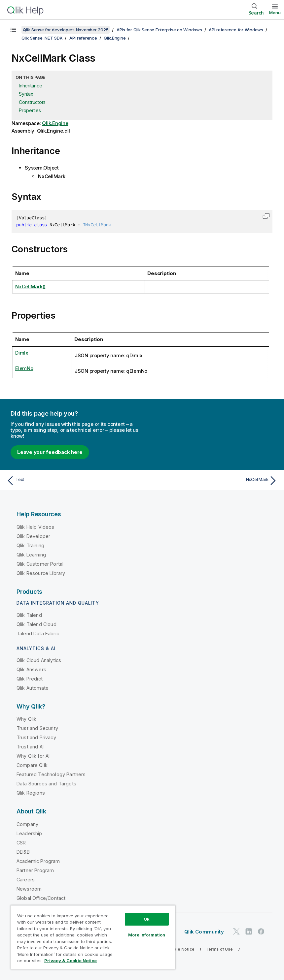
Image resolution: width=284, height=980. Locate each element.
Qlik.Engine (115, 38)
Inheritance (30, 86)
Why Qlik (26, 719)
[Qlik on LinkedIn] (249, 932)
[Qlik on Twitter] (236, 932)
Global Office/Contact (41, 898)
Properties (30, 110)
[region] (93, 937)
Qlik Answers (31, 669)
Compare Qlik (32, 765)
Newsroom (29, 889)
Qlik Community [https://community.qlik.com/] (204, 932)
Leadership (29, 833)
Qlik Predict (30, 679)
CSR (21, 843)
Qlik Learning (31, 555)
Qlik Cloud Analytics (39, 660)
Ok (147, 919)
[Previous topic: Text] (72, 481)
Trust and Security (37, 728)
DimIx (22, 353)
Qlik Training (30, 545)
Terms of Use (219, 949)
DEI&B (23, 852)
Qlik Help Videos (35, 527)
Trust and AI (30, 747)
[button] (266, 216)
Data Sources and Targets (46, 784)
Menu (275, 13)
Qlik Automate (33, 688)
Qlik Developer (33, 536)
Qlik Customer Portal (40, 564)
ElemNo (24, 368)
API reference (83, 38)
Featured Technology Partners (51, 774)
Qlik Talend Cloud (36, 624)
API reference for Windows (236, 30)
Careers (26, 880)
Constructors (32, 102)
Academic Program (38, 861)
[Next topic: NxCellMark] (212, 481)
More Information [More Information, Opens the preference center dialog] (147, 935)
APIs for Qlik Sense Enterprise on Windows (159, 30)
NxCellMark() (30, 286)
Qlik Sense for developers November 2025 (66, 30)
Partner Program (35, 870)
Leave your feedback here (50, 452)
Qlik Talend (29, 615)
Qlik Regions (31, 793)
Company (27, 824)
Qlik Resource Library (41, 573)
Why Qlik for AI (33, 756)
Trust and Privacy (36, 737)
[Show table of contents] (13, 30)
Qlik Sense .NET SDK (42, 38)
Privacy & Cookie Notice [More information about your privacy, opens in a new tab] (71, 961)
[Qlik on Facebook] (261, 932)
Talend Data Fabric (38, 633)
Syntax (26, 94)
